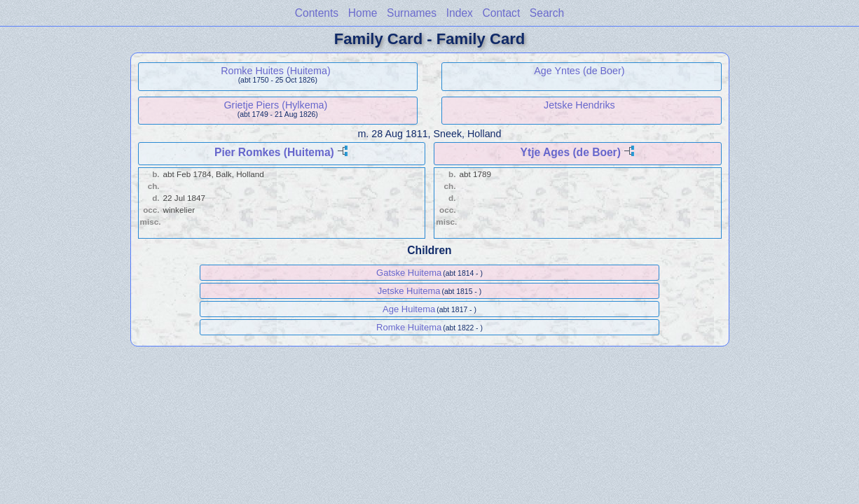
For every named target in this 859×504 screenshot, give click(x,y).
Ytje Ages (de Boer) (571, 152)
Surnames (412, 13)
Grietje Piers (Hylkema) (276, 105)
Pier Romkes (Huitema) (274, 152)
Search (547, 13)
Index (460, 13)
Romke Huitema (409, 327)
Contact (501, 13)
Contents (317, 13)
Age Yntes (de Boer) (579, 71)
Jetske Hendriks (579, 105)
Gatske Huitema (409, 273)
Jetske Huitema (409, 291)
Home (363, 13)
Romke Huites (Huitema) (276, 71)
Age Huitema (409, 309)
